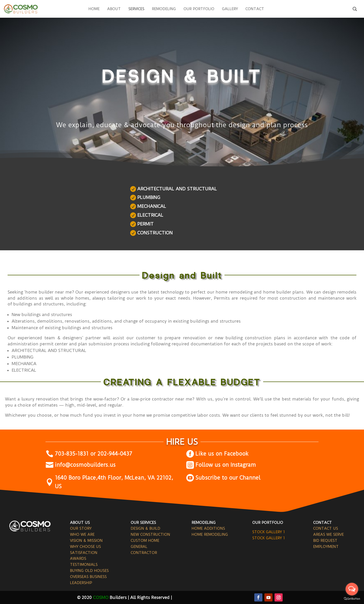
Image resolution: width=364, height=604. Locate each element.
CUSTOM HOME (145, 541)
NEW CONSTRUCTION (150, 534)
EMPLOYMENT (326, 547)
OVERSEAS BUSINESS (88, 577)
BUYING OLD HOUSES (89, 571)
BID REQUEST (325, 541)
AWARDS (78, 558)
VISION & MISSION (86, 541)
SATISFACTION (84, 553)
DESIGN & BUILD (145, 528)
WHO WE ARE (82, 534)
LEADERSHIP (81, 583)
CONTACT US (326, 528)
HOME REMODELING (210, 534)
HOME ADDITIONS (208, 528)
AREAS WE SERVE (328, 534)
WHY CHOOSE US (85, 547)
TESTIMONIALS (84, 565)
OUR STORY (81, 528)
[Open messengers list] (352, 589)
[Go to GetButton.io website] (352, 599)
